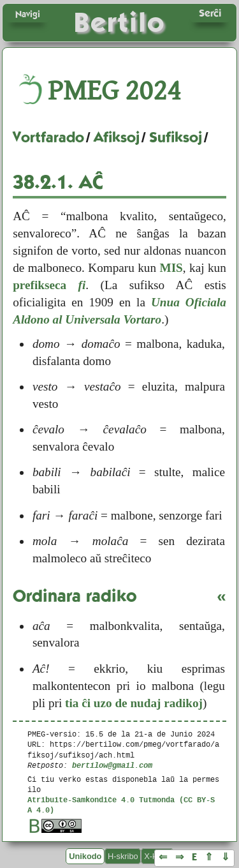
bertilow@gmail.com (112, 765)
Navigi (28, 14)
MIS (171, 268)
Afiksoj (117, 137)
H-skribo (123, 856)
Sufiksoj (176, 137)
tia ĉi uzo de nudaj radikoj (134, 703)
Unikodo (85, 856)
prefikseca (49, 285)
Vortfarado (48, 137)
